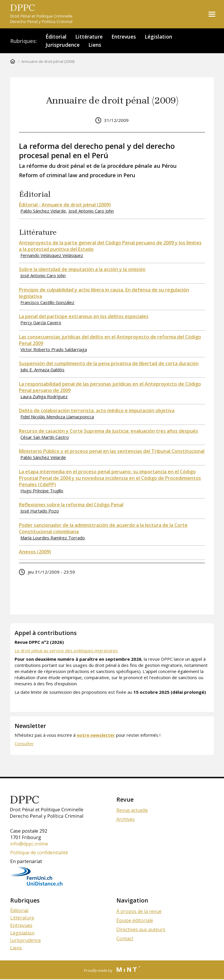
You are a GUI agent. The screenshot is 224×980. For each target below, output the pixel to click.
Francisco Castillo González (47, 303)
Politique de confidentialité (39, 853)
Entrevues (126, 37)
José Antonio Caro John (91, 211)
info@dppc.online (29, 844)
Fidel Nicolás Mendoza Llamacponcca (57, 417)
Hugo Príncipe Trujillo (42, 491)
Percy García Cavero (41, 323)
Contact (125, 939)
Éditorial (56, 37)
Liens (96, 45)
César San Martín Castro (45, 438)
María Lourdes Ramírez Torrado (53, 538)
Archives (126, 820)
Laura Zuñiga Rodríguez (44, 397)
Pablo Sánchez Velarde (43, 211)
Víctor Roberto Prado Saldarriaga (54, 350)
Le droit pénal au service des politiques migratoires (66, 651)
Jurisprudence (63, 45)
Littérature (90, 37)
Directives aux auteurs (141, 930)
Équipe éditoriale (135, 921)
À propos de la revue (139, 912)
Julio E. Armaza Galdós (42, 370)
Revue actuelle (132, 811)
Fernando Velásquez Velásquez (52, 256)
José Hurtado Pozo (40, 511)
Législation (162, 37)
